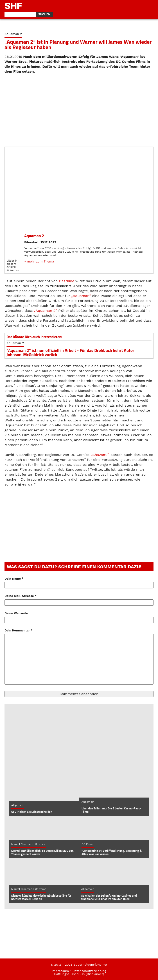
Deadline (67, 281)
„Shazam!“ (100, 455)
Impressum (60, 971)
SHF (13, 6)
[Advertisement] (79, 110)
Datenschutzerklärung (89, 971)
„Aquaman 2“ (46, 311)
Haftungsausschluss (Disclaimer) (79, 974)
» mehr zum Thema (39, 261)
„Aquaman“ (81, 296)
